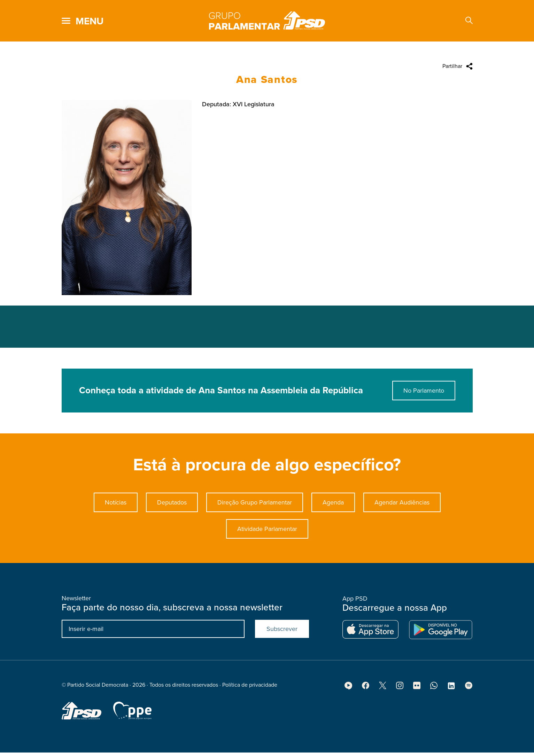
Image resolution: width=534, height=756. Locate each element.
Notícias (116, 504)
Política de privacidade (250, 687)
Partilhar (452, 66)
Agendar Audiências (402, 504)
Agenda (333, 504)
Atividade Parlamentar (267, 531)
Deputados (172, 504)
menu (90, 21)
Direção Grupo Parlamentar (255, 504)
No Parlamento (424, 393)
